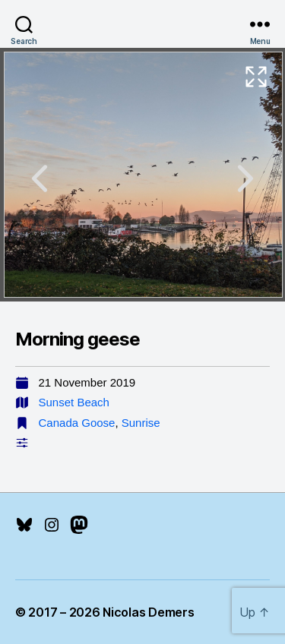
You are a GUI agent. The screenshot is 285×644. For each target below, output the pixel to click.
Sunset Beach (74, 402)
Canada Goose (77, 423)
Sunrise (141, 423)
